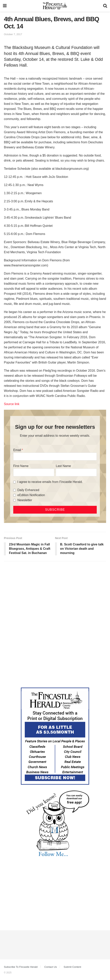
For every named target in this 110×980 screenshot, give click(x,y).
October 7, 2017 (13, 34)
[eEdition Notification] (15, 495)
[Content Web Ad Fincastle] (55, 736)
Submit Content (72, 967)
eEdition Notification (31, 495)
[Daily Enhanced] (15, 490)
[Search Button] (105, 6)
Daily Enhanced (28, 490)
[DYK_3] (55, 824)
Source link (12, 404)
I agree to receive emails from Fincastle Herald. (50, 482)
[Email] (55, 457)
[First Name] (34, 472)
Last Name (63, 466)
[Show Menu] (5, 6)
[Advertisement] (55, 594)
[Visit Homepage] (55, 6)
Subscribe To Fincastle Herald (21, 967)
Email (17, 450)
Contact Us (51, 967)
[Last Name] (76, 472)
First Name (21, 466)
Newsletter (25, 500)
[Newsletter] (15, 500)
